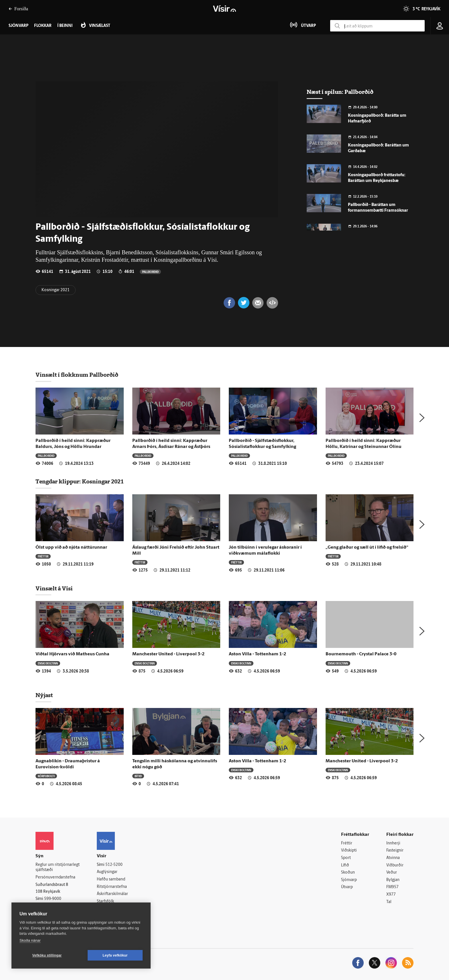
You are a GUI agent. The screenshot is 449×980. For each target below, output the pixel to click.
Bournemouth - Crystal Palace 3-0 (361, 654)
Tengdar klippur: (59, 481)
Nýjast (44, 695)
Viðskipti (349, 851)
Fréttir (43, 556)
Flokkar (43, 26)
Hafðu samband (111, 879)
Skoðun (348, 873)
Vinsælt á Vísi (54, 588)
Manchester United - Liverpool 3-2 (169, 654)
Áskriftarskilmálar (112, 894)
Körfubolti (46, 776)
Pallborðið (150, 272)
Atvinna (393, 858)
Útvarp (347, 887)
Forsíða (18, 9)
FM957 (392, 887)
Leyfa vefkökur (115, 955)
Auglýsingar (107, 872)
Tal (389, 902)
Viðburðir (395, 865)
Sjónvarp (349, 880)
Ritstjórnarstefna (112, 887)
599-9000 (53, 899)
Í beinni (65, 26)
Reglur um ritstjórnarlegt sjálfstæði (58, 868)
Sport (346, 858)
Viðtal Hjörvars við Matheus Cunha (72, 654)
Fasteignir (395, 851)
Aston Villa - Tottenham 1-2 (258, 654)
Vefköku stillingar (47, 955)
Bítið (138, 776)
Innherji (393, 843)
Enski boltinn (48, 663)
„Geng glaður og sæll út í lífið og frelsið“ (367, 547)
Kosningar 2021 (56, 290)
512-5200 (114, 865)
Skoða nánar (30, 940)
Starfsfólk (105, 901)
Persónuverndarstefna (55, 877)
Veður (392, 873)
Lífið (345, 865)
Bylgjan (393, 880)
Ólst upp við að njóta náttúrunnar (71, 547)
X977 (391, 895)
